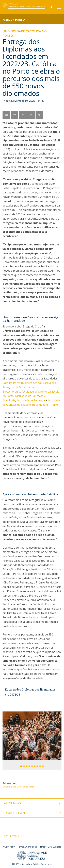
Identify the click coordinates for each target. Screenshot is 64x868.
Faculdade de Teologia (31, 400)
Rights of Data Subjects (50, 847)
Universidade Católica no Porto (18, 787)
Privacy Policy (9, 847)
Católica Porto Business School (22, 383)
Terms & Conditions (27, 847)
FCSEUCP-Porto (14, 20)
